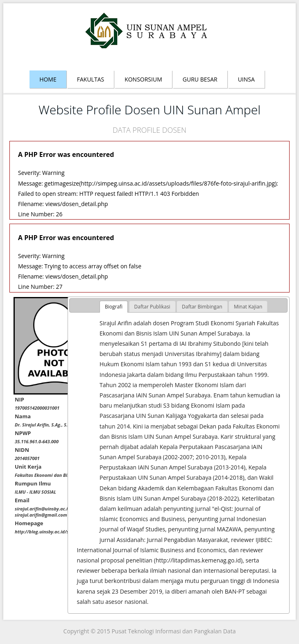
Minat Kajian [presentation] (248, 307)
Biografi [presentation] (114, 307)
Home (48, 79)
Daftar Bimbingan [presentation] (202, 307)
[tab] (114, 307)
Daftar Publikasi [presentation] (152, 307)
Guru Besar (200, 79)
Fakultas (91, 79)
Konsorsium (143, 79)
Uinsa (246, 79)
